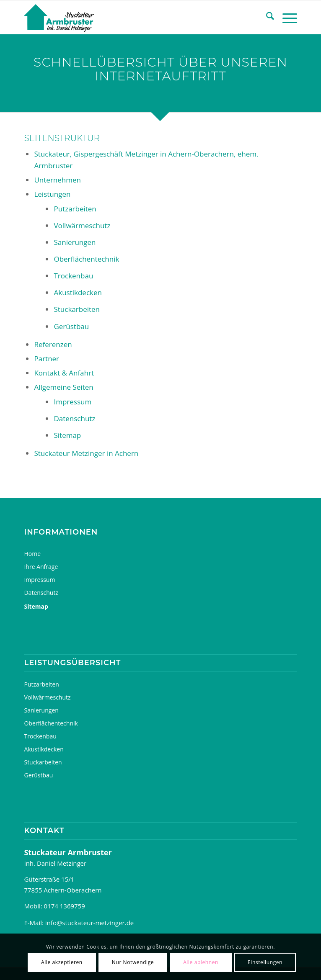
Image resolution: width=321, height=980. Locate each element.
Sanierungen (75, 242)
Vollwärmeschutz (82, 225)
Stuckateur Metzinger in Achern (86, 453)
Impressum (72, 402)
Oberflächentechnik (86, 259)
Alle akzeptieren (62, 962)
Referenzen (53, 344)
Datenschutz (74, 418)
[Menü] (286, 17)
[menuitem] (266, 17)
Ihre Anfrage (41, 567)
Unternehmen (57, 180)
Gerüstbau (71, 326)
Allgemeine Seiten (63, 387)
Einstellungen (265, 962)
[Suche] (266, 17)
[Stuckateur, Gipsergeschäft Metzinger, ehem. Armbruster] (133, 17)
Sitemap (67, 435)
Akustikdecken (78, 292)
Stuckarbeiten (77, 309)
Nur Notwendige (133, 962)
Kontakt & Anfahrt (64, 373)
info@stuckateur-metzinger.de (89, 923)
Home (32, 554)
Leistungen (52, 194)
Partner (47, 359)
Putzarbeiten (75, 209)
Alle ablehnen (201, 962)
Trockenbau (73, 276)
